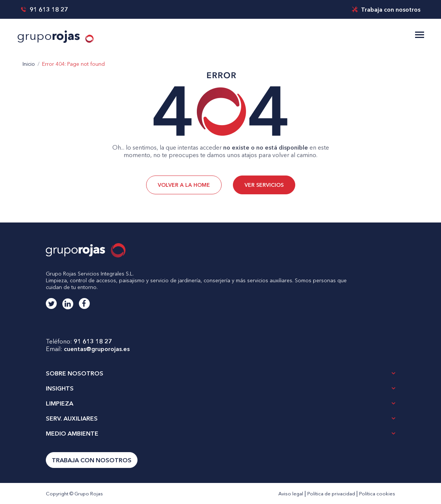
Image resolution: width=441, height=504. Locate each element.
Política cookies (377, 493)
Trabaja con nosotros (386, 9)
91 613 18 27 (44, 9)
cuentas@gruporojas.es (97, 349)
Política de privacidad (331, 493)
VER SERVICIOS (264, 185)
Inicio (29, 64)
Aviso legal (291, 493)
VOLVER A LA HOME (184, 185)
